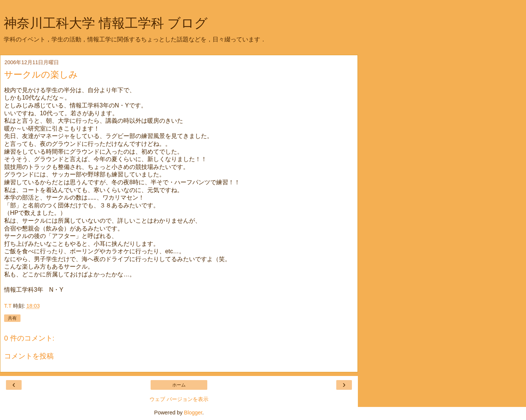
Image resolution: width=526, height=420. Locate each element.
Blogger (193, 413)
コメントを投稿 (29, 356)
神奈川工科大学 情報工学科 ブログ (106, 23)
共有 (12, 318)
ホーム (179, 385)
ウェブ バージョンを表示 (179, 399)
